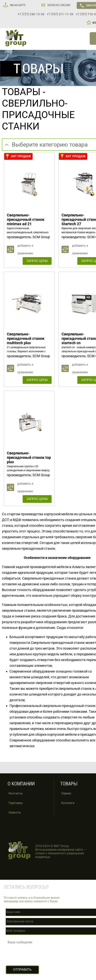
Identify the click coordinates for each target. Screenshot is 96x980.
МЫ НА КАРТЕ (18, 5)
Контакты (16, 793)
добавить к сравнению (25, 249)
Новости (15, 812)
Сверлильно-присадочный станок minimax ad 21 (26, 219)
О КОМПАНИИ (21, 784)
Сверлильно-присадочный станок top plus (29, 457)
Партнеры (16, 803)
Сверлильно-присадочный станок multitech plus (26, 338)
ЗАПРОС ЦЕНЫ (37, 261)
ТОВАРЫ (21, 92)
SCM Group (41, 237)
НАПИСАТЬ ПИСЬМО (59, 5)
